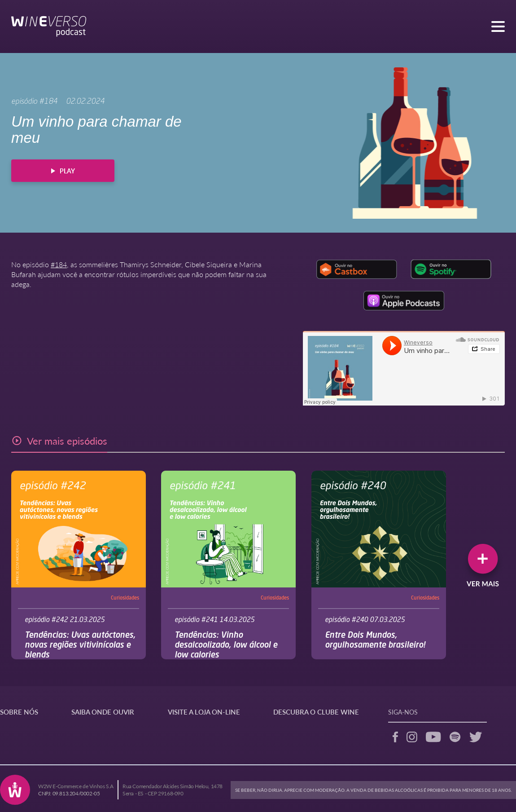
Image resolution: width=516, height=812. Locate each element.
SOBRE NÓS (19, 712)
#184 (59, 264)
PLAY (63, 171)
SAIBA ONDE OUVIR (103, 712)
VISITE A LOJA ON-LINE (204, 712)
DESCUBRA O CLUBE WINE (316, 712)
